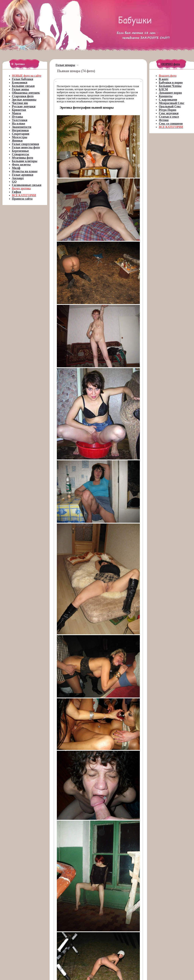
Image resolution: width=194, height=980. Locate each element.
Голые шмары (65, 65)
